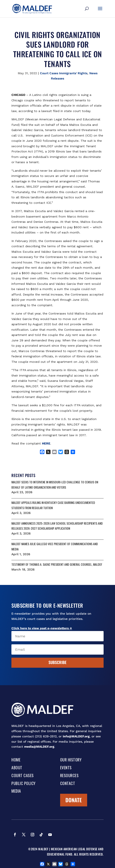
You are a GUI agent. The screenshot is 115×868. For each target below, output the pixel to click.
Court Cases (23, 776)
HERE (46, 443)
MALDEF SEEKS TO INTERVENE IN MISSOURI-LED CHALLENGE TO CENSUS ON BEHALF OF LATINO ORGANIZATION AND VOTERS (55, 485)
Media (16, 791)
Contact (68, 784)
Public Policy (23, 784)
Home (16, 760)
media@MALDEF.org (39, 747)
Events (66, 768)
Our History (71, 760)
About (17, 768)
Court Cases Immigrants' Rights (64, 73)
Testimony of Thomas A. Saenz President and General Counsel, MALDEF (57, 564)
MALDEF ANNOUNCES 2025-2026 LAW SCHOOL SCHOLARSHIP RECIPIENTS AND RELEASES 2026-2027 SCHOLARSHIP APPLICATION (57, 526)
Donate (74, 800)
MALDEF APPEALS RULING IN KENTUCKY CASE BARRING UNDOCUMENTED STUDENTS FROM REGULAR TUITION (53, 505)
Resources (69, 776)
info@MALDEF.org (76, 736)
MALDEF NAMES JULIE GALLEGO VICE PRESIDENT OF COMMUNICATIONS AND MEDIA (55, 546)
